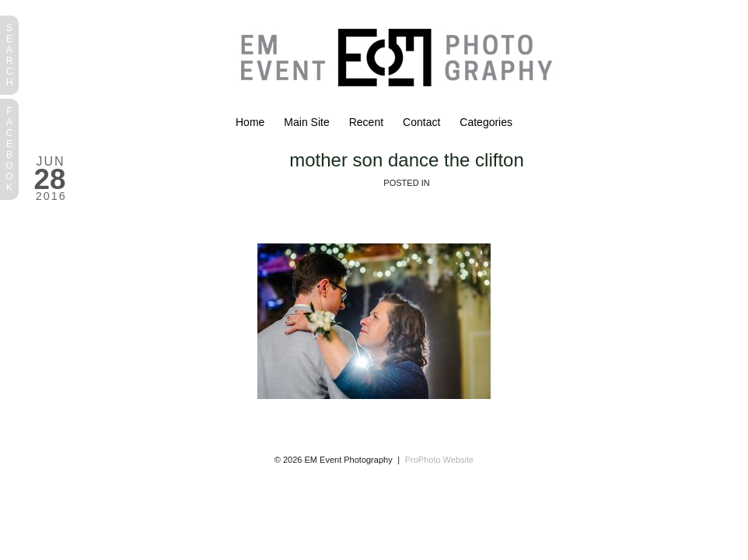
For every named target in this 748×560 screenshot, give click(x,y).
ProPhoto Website (439, 460)
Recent (366, 122)
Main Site (306, 122)
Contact (421, 122)
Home (250, 122)
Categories (486, 122)
